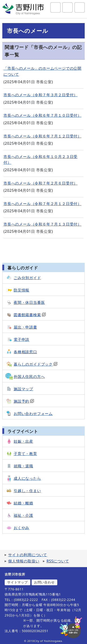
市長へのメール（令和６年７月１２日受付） (42, 136)
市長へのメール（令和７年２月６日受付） (40, 183)
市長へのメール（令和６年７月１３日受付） (42, 224)
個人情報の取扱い (24, 561)
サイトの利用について (28, 555)
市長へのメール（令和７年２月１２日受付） (42, 204)
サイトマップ (18, 582)
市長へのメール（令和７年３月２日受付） (40, 95)
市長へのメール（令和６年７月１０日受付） (42, 115)
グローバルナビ (80, 7)
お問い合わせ (44, 582)
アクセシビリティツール (68, 7)
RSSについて (58, 561)
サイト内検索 (55, 7)
